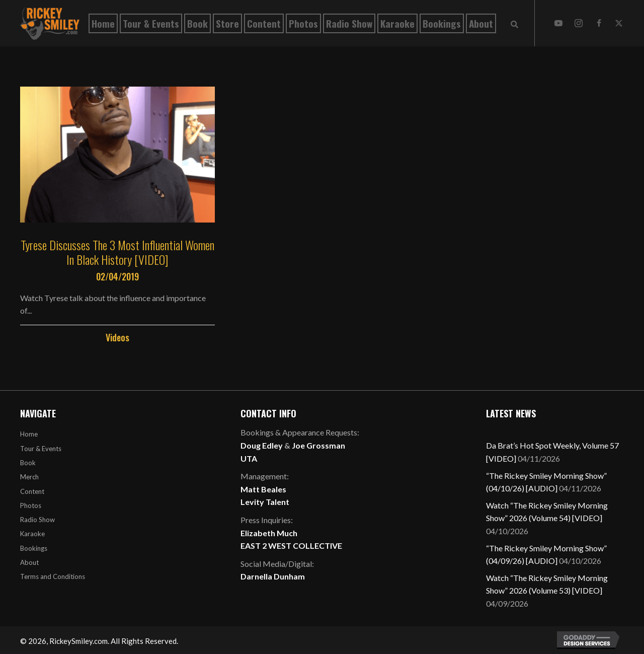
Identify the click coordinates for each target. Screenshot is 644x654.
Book (28, 463)
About (29, 562)
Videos (117, 337)
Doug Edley (262, 445)
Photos (31, 505)
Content (32, 491)
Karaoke (32, 534)
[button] (558, 23)
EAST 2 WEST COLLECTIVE (291, 546)
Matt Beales (263, 489)
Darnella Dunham (273, 576)
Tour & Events (41, 449)
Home (29, 434)
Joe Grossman (318, 445)
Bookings (34, 548)
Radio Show (37, 520)
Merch (29, 477)
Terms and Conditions (53, 576)
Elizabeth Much (269, 533)
